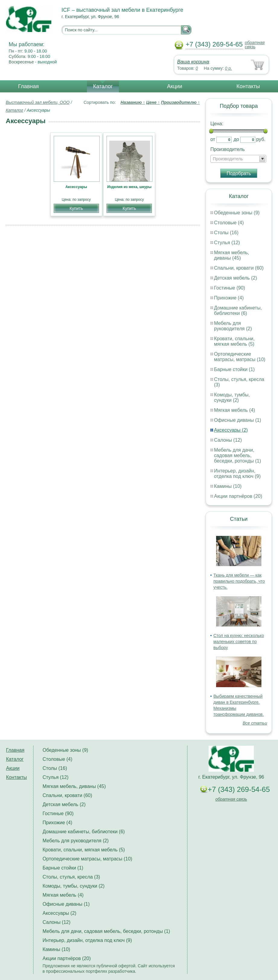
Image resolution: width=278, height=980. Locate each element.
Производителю (180, 102)
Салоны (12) (228, 440)
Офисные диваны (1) (238, 420)
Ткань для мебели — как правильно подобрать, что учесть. (239, 581)
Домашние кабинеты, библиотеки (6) (238, 311)
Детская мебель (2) (235, 278)
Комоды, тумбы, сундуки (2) (232, 397)
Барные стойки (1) (234, 369)
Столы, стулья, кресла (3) (71, 877)
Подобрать (239, 173)
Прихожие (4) (229, 298)
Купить (76, 208)
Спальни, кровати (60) (239, 268)
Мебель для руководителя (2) (233, 326)
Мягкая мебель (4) (235, 410)
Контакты (248, 86)
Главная (29, 86)
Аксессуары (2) (231, 430)
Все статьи (255, 723)
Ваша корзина (193, 62)
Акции (174, 86)
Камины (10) (228, 486)
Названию (133, 102)
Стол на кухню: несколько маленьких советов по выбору (239, 642)
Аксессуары (76, 187)
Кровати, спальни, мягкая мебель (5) (234, 341)
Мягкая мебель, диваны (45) (232, 255)
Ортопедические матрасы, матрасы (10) (240, 357)
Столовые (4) (229, 223)
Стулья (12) (227, 243)
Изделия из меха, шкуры (129, 187)
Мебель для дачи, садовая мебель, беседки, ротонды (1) (238, 455)
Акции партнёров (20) (238, 496)
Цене (153, 102)
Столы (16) (226, 233)
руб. (261, 139)
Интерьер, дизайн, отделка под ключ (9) (237, 474)
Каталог (103, 86)
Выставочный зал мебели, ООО (38, 102)
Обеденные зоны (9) (237, 213)
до (236, 139)
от (213, 139)
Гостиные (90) (230, 288)
